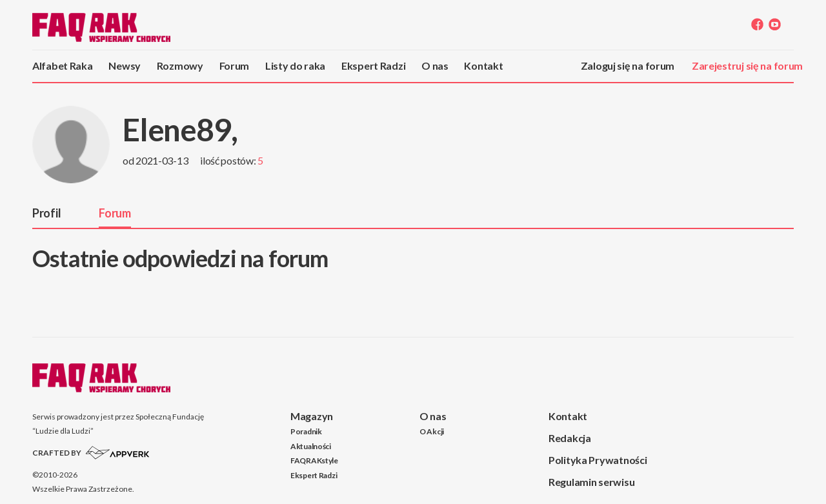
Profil (46, 213)
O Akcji (432, 431)
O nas (435, 66)
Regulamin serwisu (591, 482)
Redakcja (570, 438)
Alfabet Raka (63, 66)
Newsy (125, 66)
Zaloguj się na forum (628, 66)
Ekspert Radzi (373, 66)
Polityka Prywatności (598, 460)
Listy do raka (295, 66)
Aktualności (311, 446)
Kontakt (483, 66)
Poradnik (306, 431)
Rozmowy (180, 66)
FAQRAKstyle (314, 460)
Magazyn (312, 416)
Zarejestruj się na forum (747, 66)
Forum (235, 66)
